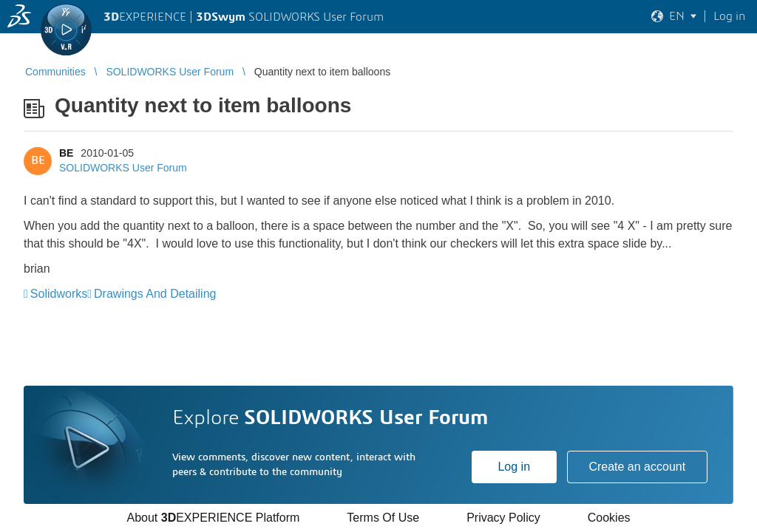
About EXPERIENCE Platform (213, 518)
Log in (514, 467)
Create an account (637, 467)
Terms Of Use (383, 518)
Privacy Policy (503, 518)
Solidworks (59, 294)
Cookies (609, 518)
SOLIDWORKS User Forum (123, 168)
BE (66, 153)
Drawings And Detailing (155, 294)
